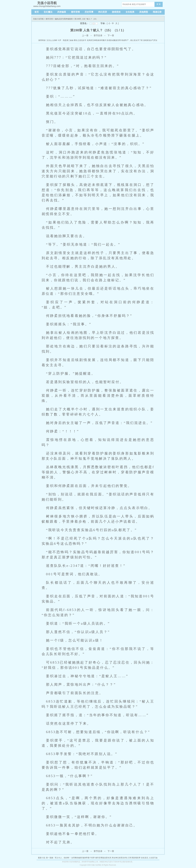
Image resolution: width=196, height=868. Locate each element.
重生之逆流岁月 (80, 40)
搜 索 (159, 4)
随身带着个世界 (89, 858)
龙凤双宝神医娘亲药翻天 (97, 40)
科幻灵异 (103, 12)
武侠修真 (62, 12)
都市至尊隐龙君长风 (103, 858)
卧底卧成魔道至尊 (114, 40)
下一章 (111, 36)
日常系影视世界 (134, 858)
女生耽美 (130, 12)
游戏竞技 (116, 12)
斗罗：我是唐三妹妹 (66, 40)
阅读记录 (157, 12)
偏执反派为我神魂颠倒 (64, 19)
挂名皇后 (145, 858)
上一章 (85, 36)
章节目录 (98, 36)
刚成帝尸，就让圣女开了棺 (132, 40)
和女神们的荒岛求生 (120, 858)
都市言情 (75, 12)
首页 (37, 12)
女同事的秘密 (77, 858)
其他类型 (144, 12)
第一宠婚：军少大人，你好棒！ (58, 858)
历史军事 (89, 12)
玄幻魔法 (48, 12)
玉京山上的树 (52, 40)
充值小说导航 (38, 19)
